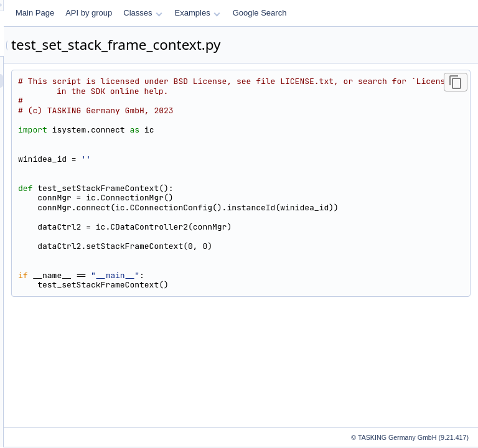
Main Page (190, 13)
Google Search (415, 13)
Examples (353, 13)
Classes (298, 13)
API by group (244, 13)
